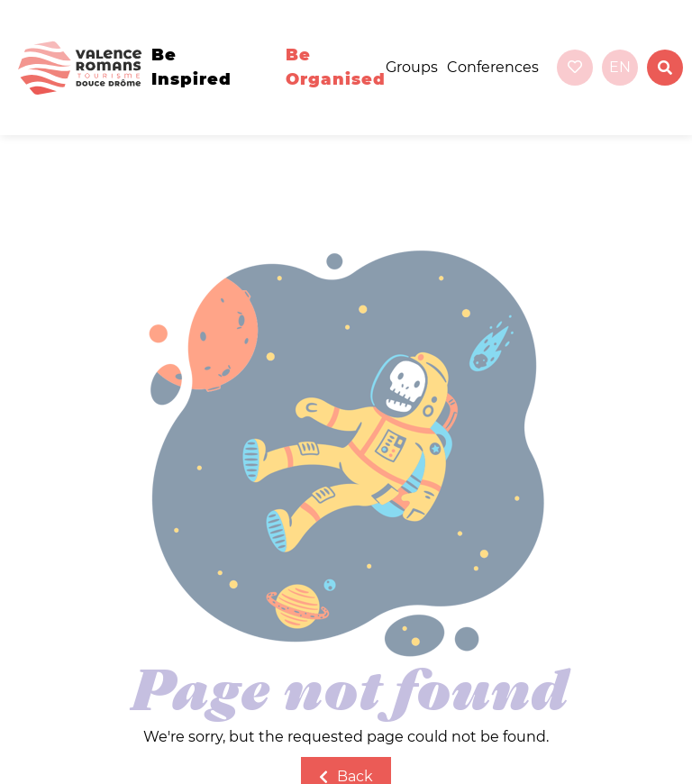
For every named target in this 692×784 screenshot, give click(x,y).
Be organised (336, 67)
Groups (412, 67)
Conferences (493, 67)
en (620, 67)
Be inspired (191, 67)
